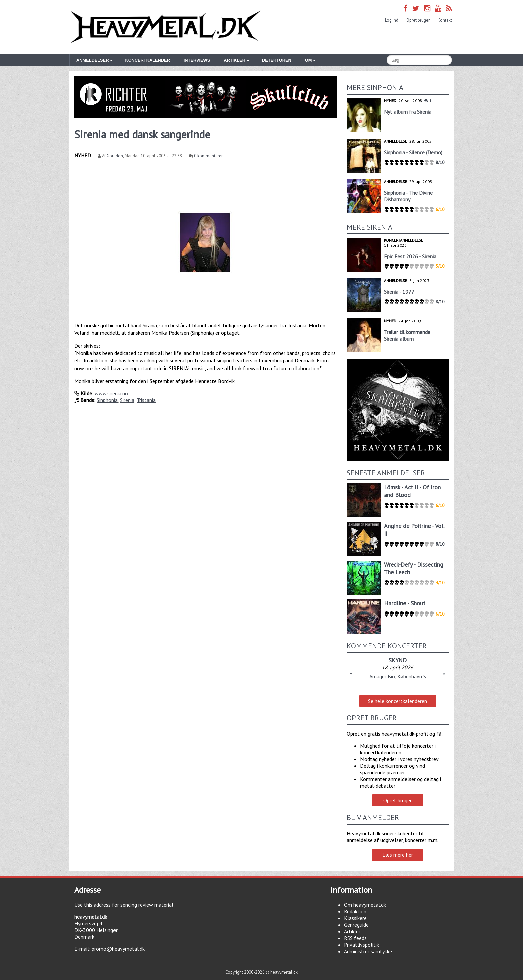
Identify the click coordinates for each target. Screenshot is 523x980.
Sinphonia (107, 400)
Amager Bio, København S (398, 676)
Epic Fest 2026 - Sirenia (410, 256)
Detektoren (277, 60)
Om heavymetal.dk (365, 905)
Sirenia (127, 400)
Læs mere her (398, 855)
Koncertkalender (147, 60)
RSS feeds (355, 938)
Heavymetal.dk (165, 27)
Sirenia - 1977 (399, 292)
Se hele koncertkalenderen (397, 701)
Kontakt (445, 20)
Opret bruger (418, 20)
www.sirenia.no (111, 393)
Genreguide (356, 925)
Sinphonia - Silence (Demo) (413, 152)
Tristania (146, 400)
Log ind (392, 20)
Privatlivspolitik (361, 945)
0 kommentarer (208, 156)
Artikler (352, 931)
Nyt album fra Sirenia (408, 112)
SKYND (398, 660)
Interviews (197, 60)
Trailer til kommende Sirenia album (407, 335)
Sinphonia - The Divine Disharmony (408, 196)
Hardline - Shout (405, 603)
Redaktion (355, 911)
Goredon (115, 156)
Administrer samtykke (368, 951)
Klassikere (355, 918)
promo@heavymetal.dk (118, 949)
